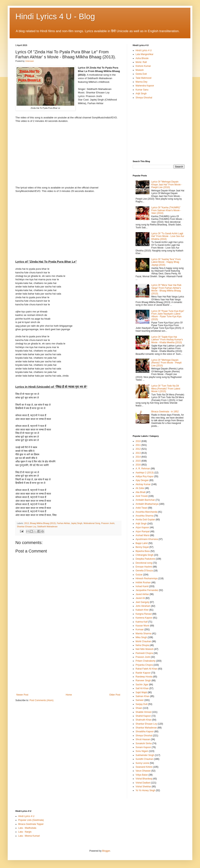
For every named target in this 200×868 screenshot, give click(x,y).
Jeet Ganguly (142, 602)
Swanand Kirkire (144, 767)
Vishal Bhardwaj (144, 779)
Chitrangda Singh (145, 555)
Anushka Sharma (144, 516)
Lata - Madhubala (27, 828)
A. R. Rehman (143, 469)
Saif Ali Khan (142, 688)
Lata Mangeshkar (145, 54)
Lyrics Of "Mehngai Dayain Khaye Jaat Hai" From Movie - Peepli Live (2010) (167, 185)
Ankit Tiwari (141, 508)
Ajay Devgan (142, 480)
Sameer (140, 700)
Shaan (139, 708)
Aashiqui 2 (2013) (145, 473)
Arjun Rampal (143, 532)
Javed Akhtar (142, 594)
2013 (27, 523)
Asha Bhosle (142, 58)
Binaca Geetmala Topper (31, 824)
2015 (138, 461)
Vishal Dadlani (143, 783)
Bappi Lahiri (142, 543)
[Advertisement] (68, 665)
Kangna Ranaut (144, 614)
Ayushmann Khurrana (147, 539)
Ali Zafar (140, 488)
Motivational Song (92, 523)
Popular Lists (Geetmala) (31, 820)
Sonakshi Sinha (144, 743)
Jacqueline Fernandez (147, 590)
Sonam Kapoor (143, 747)
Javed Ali (140, 598)
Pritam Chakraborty (145, 661)
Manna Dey (141, 82)
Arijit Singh (141, 94)
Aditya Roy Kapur (145, 476)
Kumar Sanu (142, 90)
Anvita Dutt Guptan (145, 520)
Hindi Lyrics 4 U (144, 50)
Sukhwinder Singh (145, 755)
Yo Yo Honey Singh (145, 790)
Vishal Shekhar (143, 787)
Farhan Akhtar (63, 523)
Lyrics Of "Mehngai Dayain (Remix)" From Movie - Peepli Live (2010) (166, 363)
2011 (138, 445)
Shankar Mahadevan (146, 728)
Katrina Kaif (142, 622)
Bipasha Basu (143, 551)
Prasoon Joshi (108, 523)
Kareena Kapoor (144, 618)
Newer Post (22, 695)
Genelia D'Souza (144, 571)
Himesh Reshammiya (147, 578)
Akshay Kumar (143, 484)
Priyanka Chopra (144, 665)
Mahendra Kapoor (145, 86)
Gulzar (139, 575)
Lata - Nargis (25, 832)
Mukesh (140, 70)
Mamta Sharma (143, 634)
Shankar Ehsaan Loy (26, 526)
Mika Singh (141, 637)
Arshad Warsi (142, 535)
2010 (138, 441)
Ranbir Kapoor (143, 673)
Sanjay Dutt (142, 704)
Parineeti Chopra (144, 653)
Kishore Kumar (143, 66)
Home (69, 695)
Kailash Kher (142, 610)
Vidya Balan (142, 775)
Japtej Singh (77, 523)
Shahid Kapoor (143, 716)
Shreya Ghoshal (144, 98)
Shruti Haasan (143, 739)
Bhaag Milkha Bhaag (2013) (43, 523)
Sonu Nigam (142, 751)
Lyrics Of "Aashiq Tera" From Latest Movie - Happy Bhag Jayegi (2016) (166, 262)
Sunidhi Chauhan (144, 759)
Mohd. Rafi (141, 62)
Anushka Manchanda (146, 512)
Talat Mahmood (143, 78)
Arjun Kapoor (142, 527)
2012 (138, 449)
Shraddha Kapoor (145, 732)
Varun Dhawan (143, 771)
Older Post (115, 695)
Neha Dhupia (142, 645)
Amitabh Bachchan (145, 500)
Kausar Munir (142, 626)
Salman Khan (142, 696)
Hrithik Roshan (143, 583)
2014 (138, 457)
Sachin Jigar (142, 685)
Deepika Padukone (145, 559)
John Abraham (143, 606)
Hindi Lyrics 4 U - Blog (55, 16)
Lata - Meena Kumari (29, 836)
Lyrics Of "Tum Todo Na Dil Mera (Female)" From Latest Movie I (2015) (166, 389)
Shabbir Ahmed (143, 712)
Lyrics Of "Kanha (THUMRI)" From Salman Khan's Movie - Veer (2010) (166, 210)
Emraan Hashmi (144, 567)
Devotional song (144, 563)
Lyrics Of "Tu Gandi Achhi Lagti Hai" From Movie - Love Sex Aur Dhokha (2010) (168, 236)
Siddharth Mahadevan (47, 526)
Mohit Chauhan (143, 641)
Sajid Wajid (141, 692)
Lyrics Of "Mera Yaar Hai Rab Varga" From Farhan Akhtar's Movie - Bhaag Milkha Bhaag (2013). (166, 289)
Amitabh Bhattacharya (147, 504)
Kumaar (140, 629)
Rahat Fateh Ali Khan (146, 669)
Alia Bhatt (140, 492)
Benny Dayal (142, 547)
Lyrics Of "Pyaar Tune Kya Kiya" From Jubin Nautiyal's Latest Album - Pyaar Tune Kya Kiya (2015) (168, 315)
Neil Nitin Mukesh (145, 649)
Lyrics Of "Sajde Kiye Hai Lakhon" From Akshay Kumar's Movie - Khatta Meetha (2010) (167, 340)
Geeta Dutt (141, 74)
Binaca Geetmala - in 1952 (165, 412)
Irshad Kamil (142, 586)
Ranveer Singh (143, 681)
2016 (138, 465)
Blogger (106, 851)
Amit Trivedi (142, 496)
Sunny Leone (142, 763)
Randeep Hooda (144, 677)
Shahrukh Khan (144, 720)
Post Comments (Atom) (41, 700)
